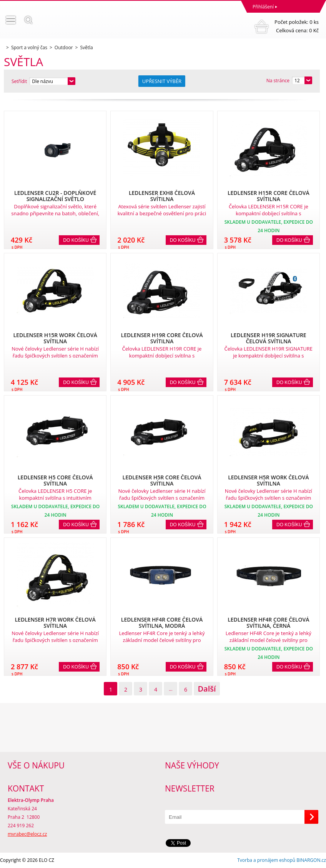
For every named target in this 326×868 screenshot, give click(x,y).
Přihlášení (263, 7)
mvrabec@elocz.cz (27, 834)
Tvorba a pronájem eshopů (266, 860)
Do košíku (76, 240)
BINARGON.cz (311, 860)
